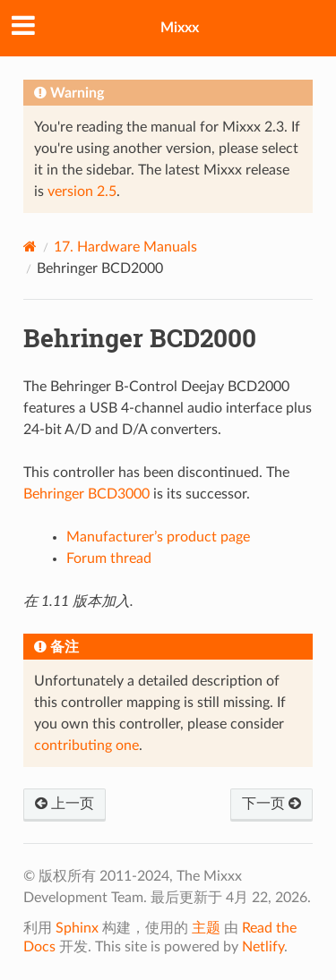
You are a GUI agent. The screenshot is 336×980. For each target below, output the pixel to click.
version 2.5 (82, 192)
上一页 (65, 804)
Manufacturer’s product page (158, 537)
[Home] (30, 247)
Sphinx (77, 928)
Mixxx (180, 28)
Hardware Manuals (125, 247)
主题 (206, 928)
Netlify (263, 947)
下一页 (271, 804)
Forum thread (109, 558)
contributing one (86, 746)
